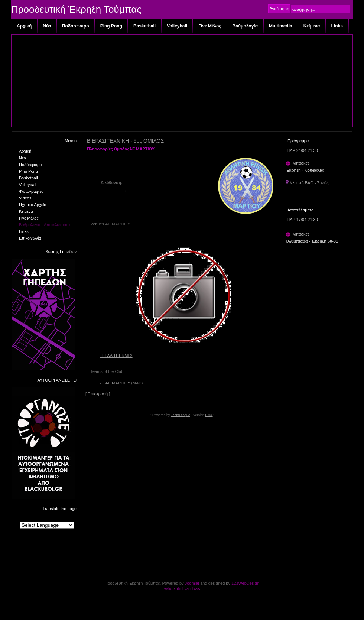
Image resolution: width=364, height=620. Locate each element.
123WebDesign (245, 583)
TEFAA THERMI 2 (116, 356)
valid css (192, 588)
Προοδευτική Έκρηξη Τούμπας (76, 9)
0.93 (209, 415)
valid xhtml (173, 588)
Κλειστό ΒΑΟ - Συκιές (309, 183)
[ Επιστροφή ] (98, 394)
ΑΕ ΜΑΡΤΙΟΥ (118, 383)
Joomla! (192, 583)
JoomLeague (181, 415)
